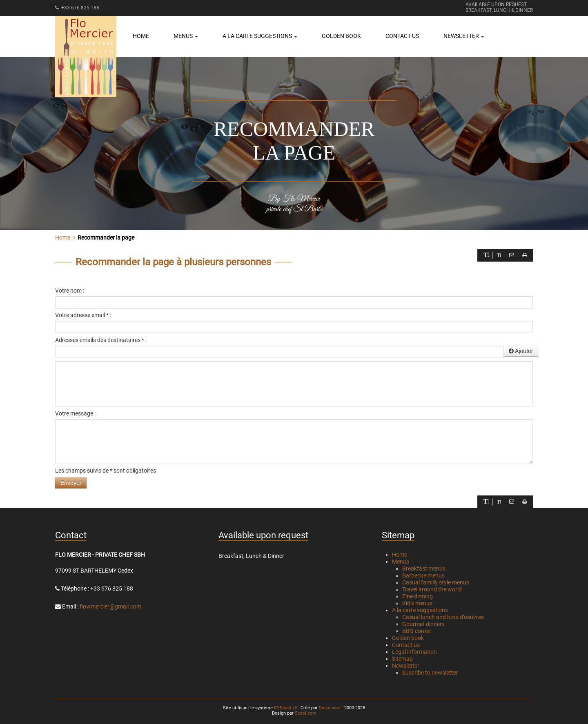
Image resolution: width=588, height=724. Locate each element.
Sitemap (402, 659)
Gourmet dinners (423, 624)
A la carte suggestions (420, 610)
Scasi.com (330, 708)
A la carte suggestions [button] (260, 36)
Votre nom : (70, 291)
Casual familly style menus (436, 582)
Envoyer (71, 483)
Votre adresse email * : (83, 315)
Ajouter (521, 351)
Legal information (414, 652)
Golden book (341, 36)
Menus (401, 562)
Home (141, 36)
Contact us (402, 36)
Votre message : (75, 413)
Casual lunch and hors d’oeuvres (443, 617)
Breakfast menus (424, 569)
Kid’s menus (417, 603)
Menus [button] (186, 36)
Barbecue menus (423, 575)
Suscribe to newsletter (430, 673)
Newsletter (406, 666)
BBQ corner (417, 631)
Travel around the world (432, 589)
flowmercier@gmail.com (110, 606)
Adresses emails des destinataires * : (101, 340)
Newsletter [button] (464, 36)
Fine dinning (418, 596)
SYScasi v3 (285, 708)
